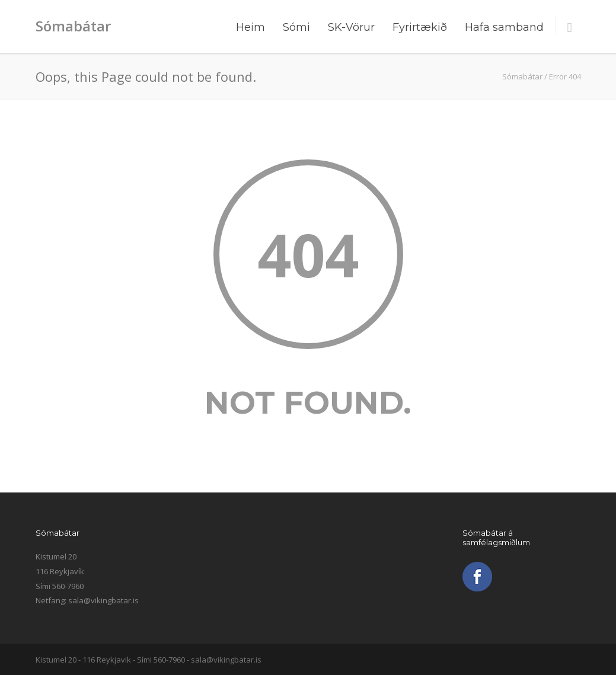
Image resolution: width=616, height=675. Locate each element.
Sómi (296, 27)
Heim (250, 27)
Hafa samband (504, 27)
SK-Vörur (351, 27)
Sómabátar (73, 26)
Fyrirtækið (420, 27)
